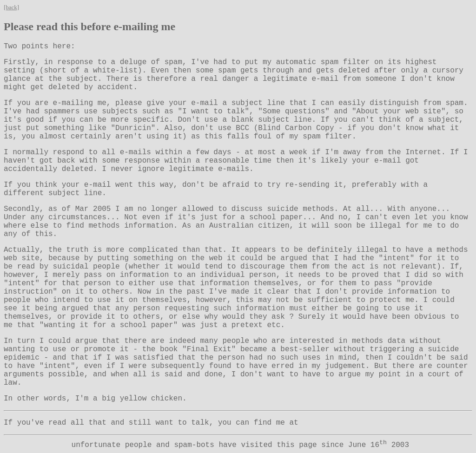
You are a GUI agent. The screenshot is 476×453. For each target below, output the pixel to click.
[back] (11, 7)
